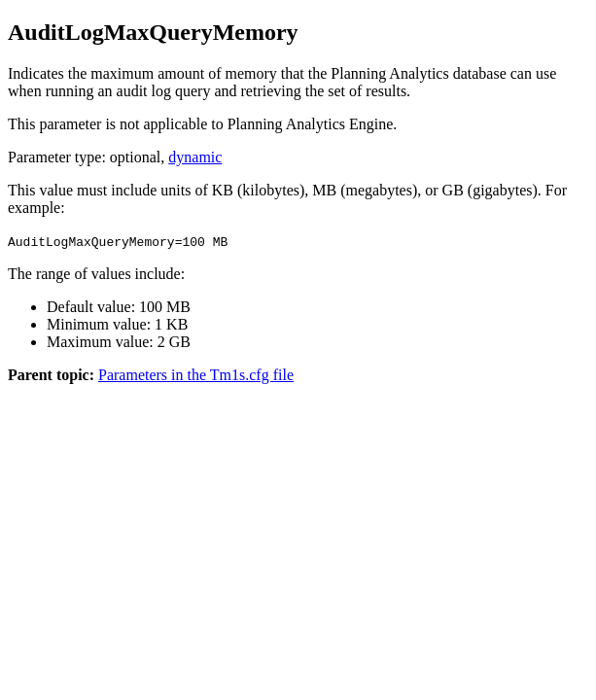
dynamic (195, 157)
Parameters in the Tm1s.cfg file (196, 375)
